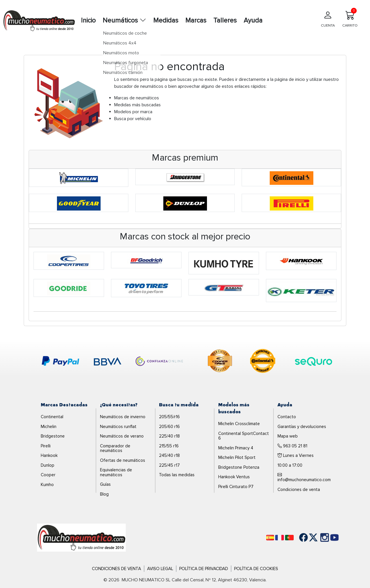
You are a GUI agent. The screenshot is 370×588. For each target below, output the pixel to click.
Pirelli (46, 446)
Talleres (225, 21)
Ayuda (253, 21)
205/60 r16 (169, 427)
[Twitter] (309, 537)
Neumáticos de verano (122, 436)
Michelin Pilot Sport (237, 457)
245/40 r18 (169, 455)
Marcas (196, 21)
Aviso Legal (160, 569)
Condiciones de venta (299, 490)
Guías (105, 484)
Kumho (47, 485)
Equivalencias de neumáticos (116, 472)
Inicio (88, 21)
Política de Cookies (256, 569)
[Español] (270, 538)
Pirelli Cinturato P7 (236, 487)
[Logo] (81, 537)
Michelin (49, 427)
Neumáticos (124, 21)
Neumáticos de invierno (123, 417)
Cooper (48, 475)
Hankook (49, 455)
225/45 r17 (169, 465)
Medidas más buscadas (137, 105)
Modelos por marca (133, 112)
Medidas (166, 21)
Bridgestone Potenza (239, 467)
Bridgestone (53, 436)
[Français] (280, 538)
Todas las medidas (177, 475)
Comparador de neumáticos (115, 448)
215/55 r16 (169, 446)
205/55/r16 (169, 417)
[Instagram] (319, 537)
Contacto (287, 417)
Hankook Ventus (234, 477)
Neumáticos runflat (118, 427)
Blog (104, 494)
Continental (52, 417)
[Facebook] (299, 537)
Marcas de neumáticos (137, 98)
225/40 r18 (169, 436)
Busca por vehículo (133, 119)
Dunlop (48, 465)
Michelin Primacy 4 (236, 448)
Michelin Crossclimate (239, 424)
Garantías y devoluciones (302, 427)
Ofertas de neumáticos (123, 460)
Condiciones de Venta (116, 569)
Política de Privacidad (204, 569)
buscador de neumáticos (139, 86)
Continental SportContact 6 (244, 436)
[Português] (289, 538)
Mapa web (288, 436)
